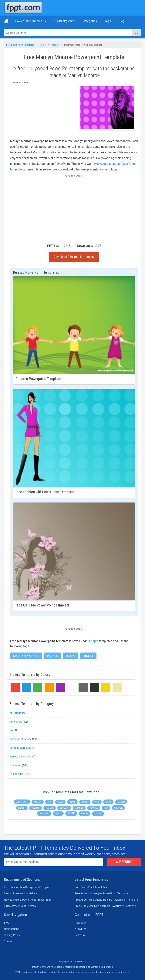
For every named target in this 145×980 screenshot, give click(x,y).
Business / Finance (20, 739)
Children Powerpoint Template (38, 379)
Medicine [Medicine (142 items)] (35, 808)
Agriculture (16, 722)
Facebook (81, 923)
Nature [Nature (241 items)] (50, 808)
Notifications (12, 929)
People (55, 45)
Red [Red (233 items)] (106, 808)
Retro (71, 656)
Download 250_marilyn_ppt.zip (74, 257)
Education (15, 765)
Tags (108, 21)
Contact (9, 941)
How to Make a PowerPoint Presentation (28, 900)
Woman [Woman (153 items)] (84, 813)
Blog (122, 21)
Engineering (16, 774)
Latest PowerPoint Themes (20, 906)
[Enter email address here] (53, 862)
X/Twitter (80, 929)
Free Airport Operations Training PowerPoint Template (106, 900)
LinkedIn (80, 935)
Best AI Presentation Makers (21, 893)
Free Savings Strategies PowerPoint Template (101, 893)
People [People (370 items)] (94, 808)
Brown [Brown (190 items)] (85, 802)
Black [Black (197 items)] (60, 802)
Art (11, 730)
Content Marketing (20, 748)
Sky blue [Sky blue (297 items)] (44, 813)
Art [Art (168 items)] (49, 802)
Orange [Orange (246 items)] (79, 808)
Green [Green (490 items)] (121, 802)
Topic (43, 45)
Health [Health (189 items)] (22, 808)
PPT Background (64, 21)
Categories (90, 21)
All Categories (17, 713)
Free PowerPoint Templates (20, 45)
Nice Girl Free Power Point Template (42, 605)
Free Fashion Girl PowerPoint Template (45, 492)
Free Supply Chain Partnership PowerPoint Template (105, 906)
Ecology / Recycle (20, 756)
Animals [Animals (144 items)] (38, 802)
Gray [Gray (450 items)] (108, 802)
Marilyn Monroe (26, 656)
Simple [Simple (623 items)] (118, 808)
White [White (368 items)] (71, 813)
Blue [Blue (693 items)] (72, 802)
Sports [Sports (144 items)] (58, 813)
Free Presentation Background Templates (28, 887)
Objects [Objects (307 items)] (64, 808)
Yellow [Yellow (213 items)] (98, 813)
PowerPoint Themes (29, 21)
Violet (88, 656)
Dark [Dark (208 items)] (97, 802)
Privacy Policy (12, 935)
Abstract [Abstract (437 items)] (22, 802)
